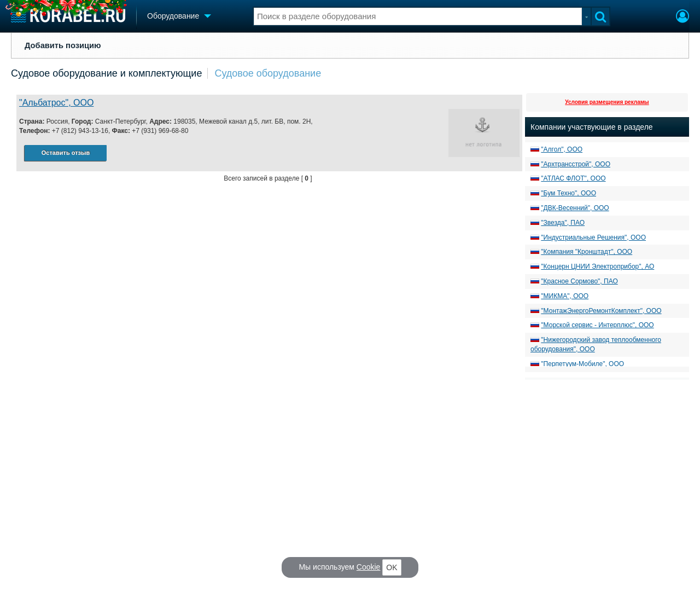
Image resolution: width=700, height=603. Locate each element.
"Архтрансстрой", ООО (576, 164)
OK (392, 567)
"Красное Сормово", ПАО (579, 281)
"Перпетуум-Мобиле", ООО (582, 364)
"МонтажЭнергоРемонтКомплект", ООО (601, 311)
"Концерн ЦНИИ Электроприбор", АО (597, 266)
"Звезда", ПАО (563, 223)
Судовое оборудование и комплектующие (106, 73)
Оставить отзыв (66, 153)
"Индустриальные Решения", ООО (593, 237)
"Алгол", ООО (562, 149)
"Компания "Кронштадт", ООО (587, 252)
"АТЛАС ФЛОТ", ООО (573, 178)
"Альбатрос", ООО (56, 103)
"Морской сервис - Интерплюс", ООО (597, 325)
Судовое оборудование (268, 73)
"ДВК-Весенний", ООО (575, 208)
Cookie (369, 567)
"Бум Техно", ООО (568, 193)
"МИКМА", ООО (565, 296)
